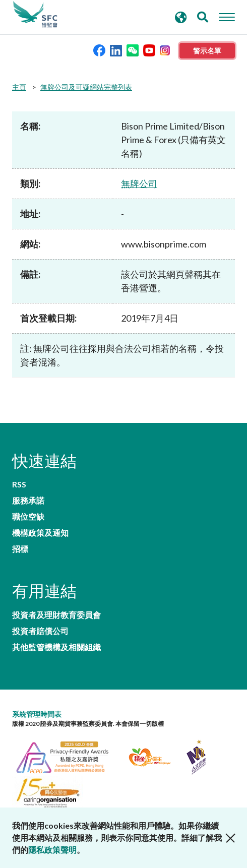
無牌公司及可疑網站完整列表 (86, 87)
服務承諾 (28, 501)
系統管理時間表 (37, 714)
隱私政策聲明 (52, 850)
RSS (19, 484)
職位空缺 (28, 517)
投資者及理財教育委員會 (56, 615)
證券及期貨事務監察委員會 (35, 15)
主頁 (19, 87)
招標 (20, 549)
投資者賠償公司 (40, 631)
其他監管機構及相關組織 (56, 647)
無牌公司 (139, 183)
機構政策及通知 (40, 533)
